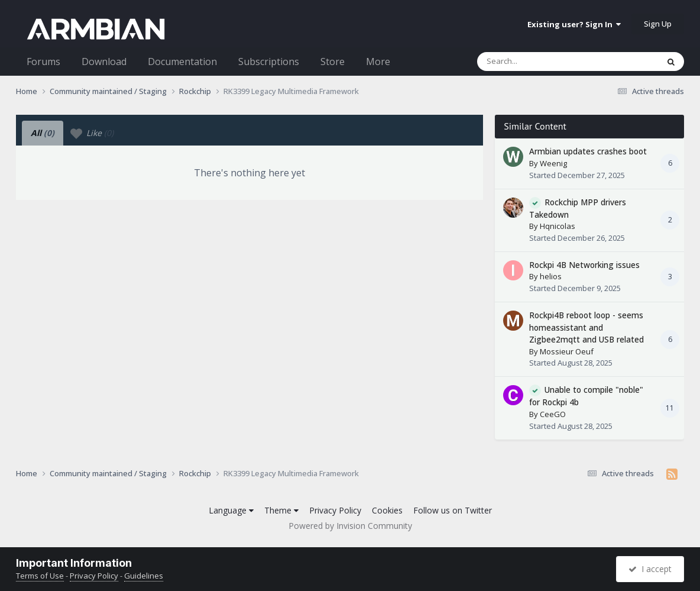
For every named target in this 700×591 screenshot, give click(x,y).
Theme (281, 510)
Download (104, 62)
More (378, 62)
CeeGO (553, 414)
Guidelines (144, 576)
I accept (650, 569)
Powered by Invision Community (350, 526)
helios (551, 276)
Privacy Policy (335, 510)
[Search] (537, 62)
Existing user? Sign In (574, 24)
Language (231, 510)
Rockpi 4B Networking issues (584, 265)
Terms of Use (40, 576)
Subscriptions (269, 62)
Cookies (387, 510)
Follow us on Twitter (453, 510)
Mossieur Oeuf (567, 351)
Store (333, 62)
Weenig (553, 163)
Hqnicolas (558, 226)
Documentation (182, 62)
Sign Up (658, 24)
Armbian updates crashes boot (588, 151)
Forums (43, 62)
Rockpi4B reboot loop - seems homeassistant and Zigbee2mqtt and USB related (586, 327)
